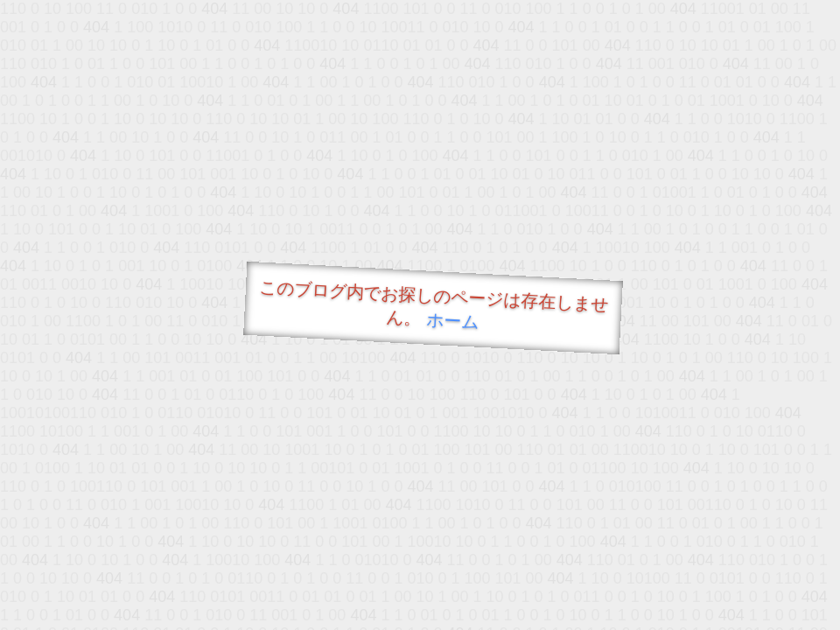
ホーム (453, 321)
